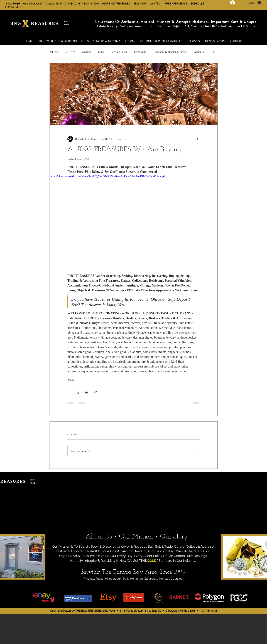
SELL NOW (140, 4)
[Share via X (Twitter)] (78, 392)
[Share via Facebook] (69, 392)
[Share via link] (95, 392)
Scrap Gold (140, 52)
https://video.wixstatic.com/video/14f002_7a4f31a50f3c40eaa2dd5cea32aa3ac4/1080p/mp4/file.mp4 (107, 176)
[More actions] (198, 139)
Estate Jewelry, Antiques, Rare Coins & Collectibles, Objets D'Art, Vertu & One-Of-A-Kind (161, 26)
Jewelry (71, 52)
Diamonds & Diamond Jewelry (170, 52)
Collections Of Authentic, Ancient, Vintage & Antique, (144, 22)
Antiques (199, 52)
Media (71, 380)
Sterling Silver (119, 52)
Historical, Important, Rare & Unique (224, 22)
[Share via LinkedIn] (87, 392)
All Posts (54, 52)
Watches (86, 52)
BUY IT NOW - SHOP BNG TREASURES (107, 4)
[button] (254, 3)
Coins (101, 52)
